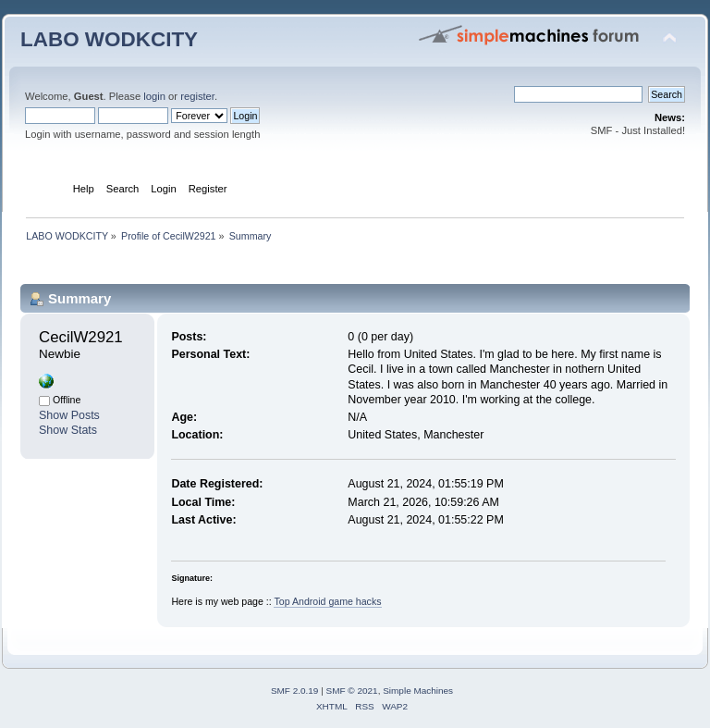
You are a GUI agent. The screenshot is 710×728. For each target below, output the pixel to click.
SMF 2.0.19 (295, 691)
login (154, 96)
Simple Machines (418, 691)
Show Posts (69, 415)
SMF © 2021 (352, 691)
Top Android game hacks (327, 601)
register (197, 96)
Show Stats (68, 430)
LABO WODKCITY (109, 39)
